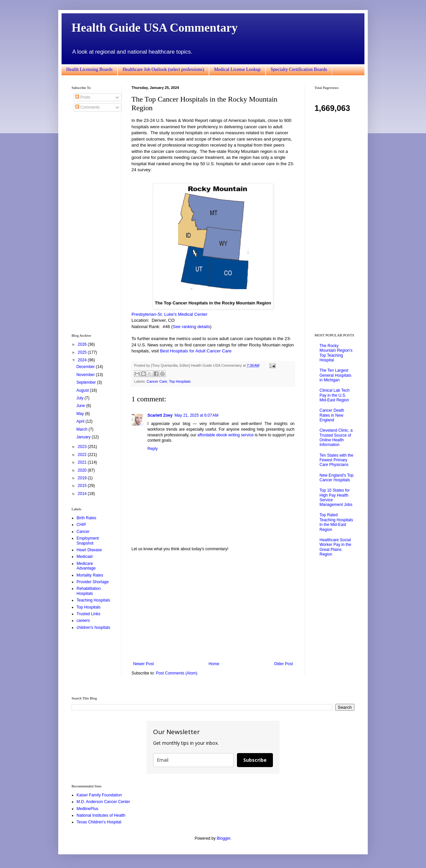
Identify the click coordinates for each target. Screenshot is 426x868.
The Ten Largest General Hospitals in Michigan (335, 375)
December (86, 367)
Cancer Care (157, 381)
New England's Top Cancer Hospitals (336, 478)
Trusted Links (89, 614)
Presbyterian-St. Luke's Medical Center (169, 314)
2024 (83, 360)
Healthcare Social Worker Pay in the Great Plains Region (335, 547)
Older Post (283, 664)
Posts (83, 97)
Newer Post (143, 664)
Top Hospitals (180, 381)
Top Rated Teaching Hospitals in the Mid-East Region (336, 522)
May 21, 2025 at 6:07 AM (196, 415)
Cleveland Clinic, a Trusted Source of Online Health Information (336, 437)
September (87, 382)
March (82, 429)
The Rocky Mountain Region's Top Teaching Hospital (336, 353)
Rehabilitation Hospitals (89, 591)
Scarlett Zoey (160, 415)
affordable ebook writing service (225, 435)
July (80, 398)
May (81, 414)
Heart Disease (89, 550)
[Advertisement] (213, 607)
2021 (83, 462)
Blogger (223, 838)
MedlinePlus (87, 809)
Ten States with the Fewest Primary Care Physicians (336, 460)
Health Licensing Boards (89, 69)
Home (214, 664)
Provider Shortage (93, 582)
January (84, 437)
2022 (83, 455)
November (86, 375)
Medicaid (85, 557)
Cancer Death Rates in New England (332, 415)
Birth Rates (86, 518)
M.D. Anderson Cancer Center (103, 802)
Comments (87, 107)
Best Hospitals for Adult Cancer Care (196, 351)
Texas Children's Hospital (99, 822)
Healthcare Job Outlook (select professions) (163, 69)
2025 (83, 352)
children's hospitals (93, 628)
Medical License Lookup (237, 69)
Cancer (83, 532)
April (81, 421)
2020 (83, 470)
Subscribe (255, 760)
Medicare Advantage (86, 566)
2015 (83, 486)
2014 (83, 494)
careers (83, 621)
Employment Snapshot (88, 541)
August (83, 390)
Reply (153, 449)
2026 (83, 344)
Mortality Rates (90, 575)
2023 (83, 447)
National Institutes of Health (101, 815)
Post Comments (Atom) (177, 673)
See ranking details (191, 327)
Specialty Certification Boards (299, 69)
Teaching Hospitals (93, 600)
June (81, 406)
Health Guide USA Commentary (155, 28)
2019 (83, 478)
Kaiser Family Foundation (99, 795)
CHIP (81, 525)
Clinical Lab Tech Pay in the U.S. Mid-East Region (335, 395)
